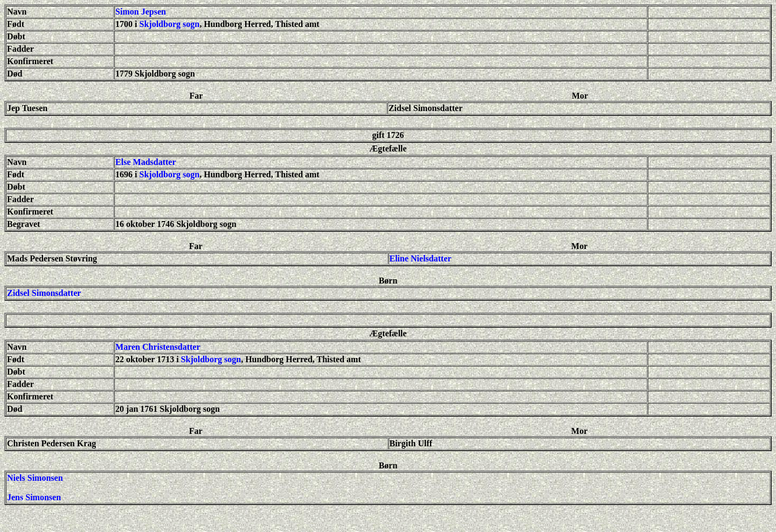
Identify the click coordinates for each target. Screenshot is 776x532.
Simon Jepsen (141, 12)
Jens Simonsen (34, 497)
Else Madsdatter (145, 162)
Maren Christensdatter (158, 347)
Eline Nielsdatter (421, 258)
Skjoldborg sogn (170, 24)
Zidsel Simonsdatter (44, 293)
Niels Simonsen (35, 478)
